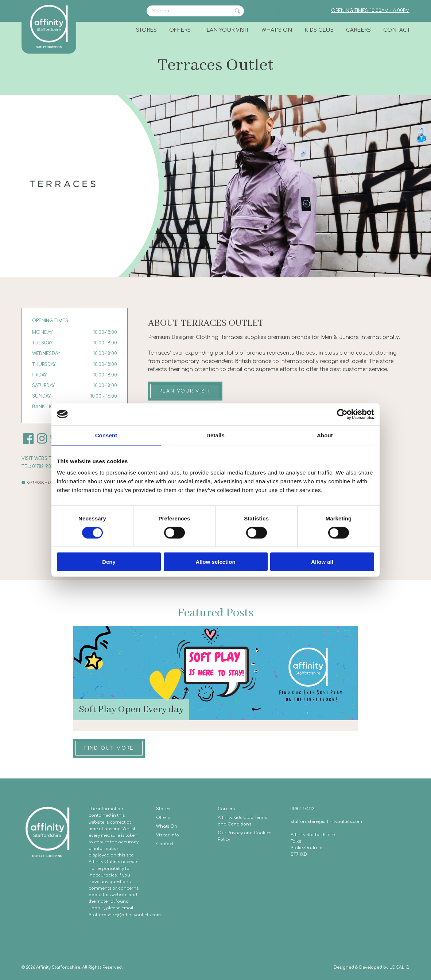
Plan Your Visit (226, 30)
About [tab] (325, 435)
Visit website (38, 458)
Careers (358, 30)
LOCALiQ (399, 967)
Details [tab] (215, 435)
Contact (397, 30)
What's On (277, 30)
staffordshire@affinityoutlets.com (326, 822)
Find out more (109, 748)
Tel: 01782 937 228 (42, 466)
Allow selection (215, 562)
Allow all (322, 562)
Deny (109, 562)
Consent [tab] (106, 435)
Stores (146, 30)
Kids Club (319, 30)
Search (237, 11)
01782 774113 (302, 809)
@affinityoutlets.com (139, 915)
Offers (180, 30)
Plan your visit (185, 391)
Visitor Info (168, 835)
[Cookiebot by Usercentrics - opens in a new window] (342, 414)
